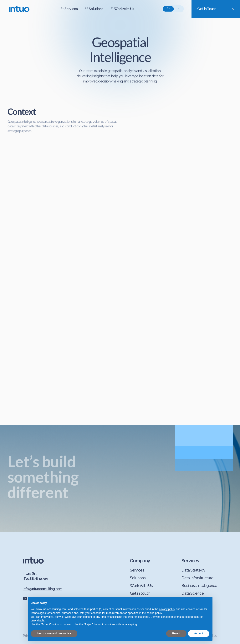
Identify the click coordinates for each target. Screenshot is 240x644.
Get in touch (140, 593)
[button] (69, 9)
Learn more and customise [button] (54, 634)
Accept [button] (199, 634)
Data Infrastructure (197, 578)
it (178, 9)
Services (71, 9)
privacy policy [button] (167, 609)
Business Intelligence (199, 586)
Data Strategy (193, 570)
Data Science (193, 593)
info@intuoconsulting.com (42, 589)
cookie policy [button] (154, 613)
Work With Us (141, 586)
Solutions (138, 578)
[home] (19, 9)
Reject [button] (176, 634)
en (168, 9)
